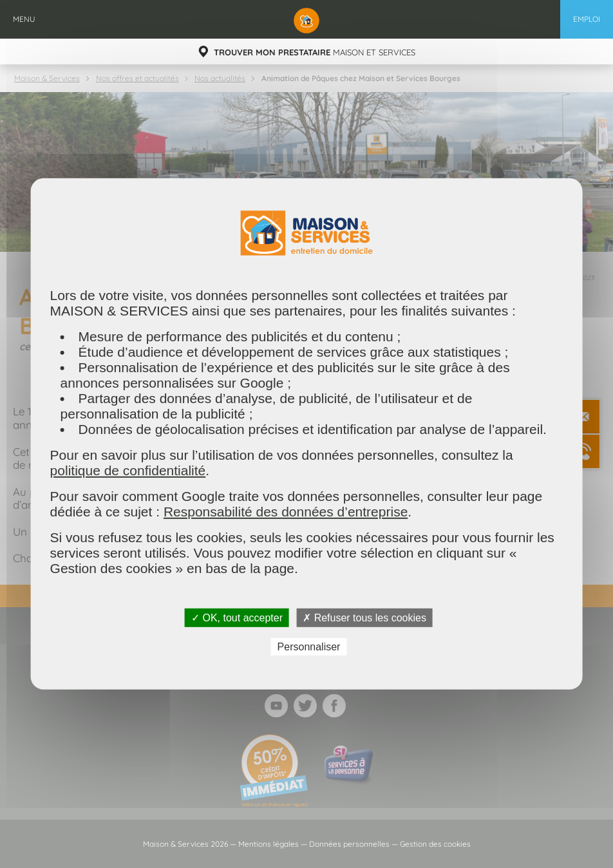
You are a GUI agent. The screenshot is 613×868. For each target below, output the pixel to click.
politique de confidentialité (128, 470)
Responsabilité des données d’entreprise (286, 512)
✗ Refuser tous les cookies (364, 618)
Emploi (587, 19)
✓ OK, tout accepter (237, 618)
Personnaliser (309, 647)
